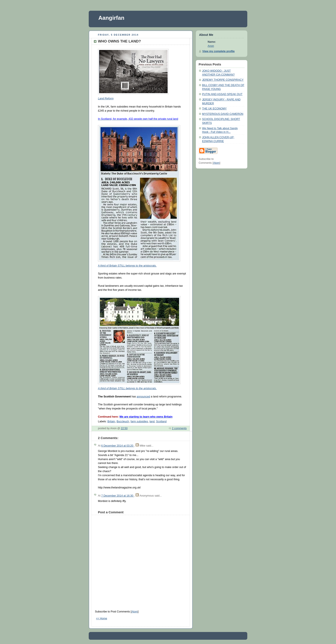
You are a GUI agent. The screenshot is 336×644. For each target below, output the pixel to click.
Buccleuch (123, 421)
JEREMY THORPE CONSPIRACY (223, 80)
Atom (134, 612)
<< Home (102, 618)
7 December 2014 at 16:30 (118, 496)
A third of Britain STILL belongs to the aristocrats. (127, 266)
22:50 (124, 428)
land (152, 421)
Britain (111, 421)
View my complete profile (218, 51)
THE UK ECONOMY (214, 109)
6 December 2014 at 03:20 (118, 446)
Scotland (161, 421)
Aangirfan (111, 18)
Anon (211, 46)
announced (143, 397)
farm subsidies (139, 421)
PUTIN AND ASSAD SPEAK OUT (222, 94)
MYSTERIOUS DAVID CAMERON (223, 114)
